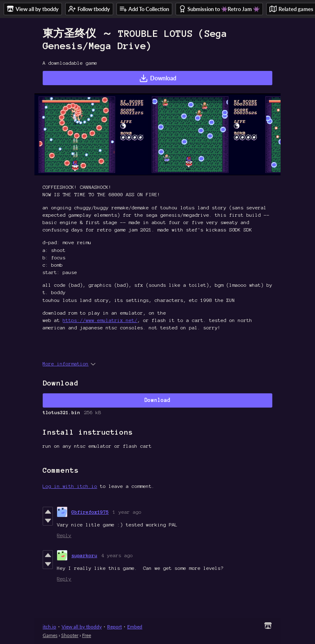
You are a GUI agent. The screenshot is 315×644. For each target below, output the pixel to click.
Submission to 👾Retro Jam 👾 (219, 9)
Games (50, 635)
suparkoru (84, 555)
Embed (135, 627)
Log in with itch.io (70, 486)
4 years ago (117, 555)
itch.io (49, 627)
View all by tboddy (82, 627)
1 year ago (127, 512)
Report (114, 627)
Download (158, 78)
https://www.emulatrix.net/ (100, 320)
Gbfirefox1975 (90, 512)
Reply (64, 535)
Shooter (70, 635)
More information (69, 364)
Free (87, 635)
